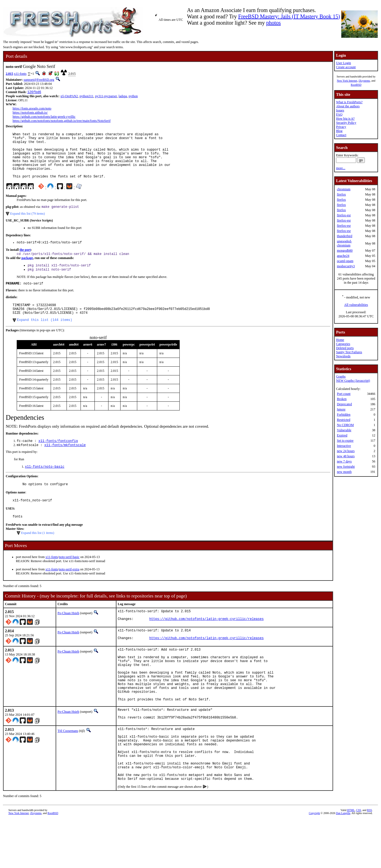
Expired (342, 435)
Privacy (341, 127)
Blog (339, 131)
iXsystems (364, 81)
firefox (341, 194)
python (133, 97)
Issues (340, 110)
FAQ (339, 114)
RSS (369, 859)
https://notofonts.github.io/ (30, 113)
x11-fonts (20, 74)
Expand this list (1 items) (38, 554)
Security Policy (346, 123)
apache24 (343, 256)
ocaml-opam (345, 261)
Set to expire (345, 441)
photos (273, 23)
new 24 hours (346, 451)
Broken (342, 399)
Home (340, 340)
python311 (86, 97)
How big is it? (345, 119)
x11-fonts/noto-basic (45, 486)
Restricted (344, 420)
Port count (344, 394)
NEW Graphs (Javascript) (353, 381)
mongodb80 (345, 251)
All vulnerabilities (356, 305)
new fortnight (346, 467)
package (27, 270)
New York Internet (347, 81)
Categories (343, 344)
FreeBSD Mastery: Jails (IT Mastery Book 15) (289, 16)
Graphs (341, 376)
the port (25, 261)
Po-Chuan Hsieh (68, 635)
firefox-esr (344, 215)
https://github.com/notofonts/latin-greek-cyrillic (44, 117)
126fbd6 (34, 92)
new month (344, 472)
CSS (359, 859)
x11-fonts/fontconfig (58, 459)
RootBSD (356, 85)
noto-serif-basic (69, 579)
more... (341, 168)
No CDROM (345, 425)
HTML (351, 859)
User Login (343, 63)
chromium (344, 189)
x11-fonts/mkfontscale (65, 463)
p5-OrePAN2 (69, 97)
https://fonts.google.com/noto (32, 109)
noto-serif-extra (69, 591)
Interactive (344, 446)
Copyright (314, 862)
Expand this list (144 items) (45, 337)
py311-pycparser (106, 97)
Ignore (341, 409)
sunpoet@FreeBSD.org (39, 80)
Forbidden (344, 415)
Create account (346, 67)
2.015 (9, 74)
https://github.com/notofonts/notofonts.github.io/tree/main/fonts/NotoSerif (62, 121)
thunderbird (345, 236)
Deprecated (344, 404)
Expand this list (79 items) (28, 225)
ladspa (123, 97)
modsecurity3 (346, 266)
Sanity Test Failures (349, 352)
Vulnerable (344, 430)
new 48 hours (346, 456)
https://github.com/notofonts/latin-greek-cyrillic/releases (207, 643)
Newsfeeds (343, 356)
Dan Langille (343, 862)
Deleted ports (345, 348)
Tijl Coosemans (68, 768)
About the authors (348, 106)
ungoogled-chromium (344, 243)
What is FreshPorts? (349, 102)
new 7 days (344, 461)
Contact (341, 135)
